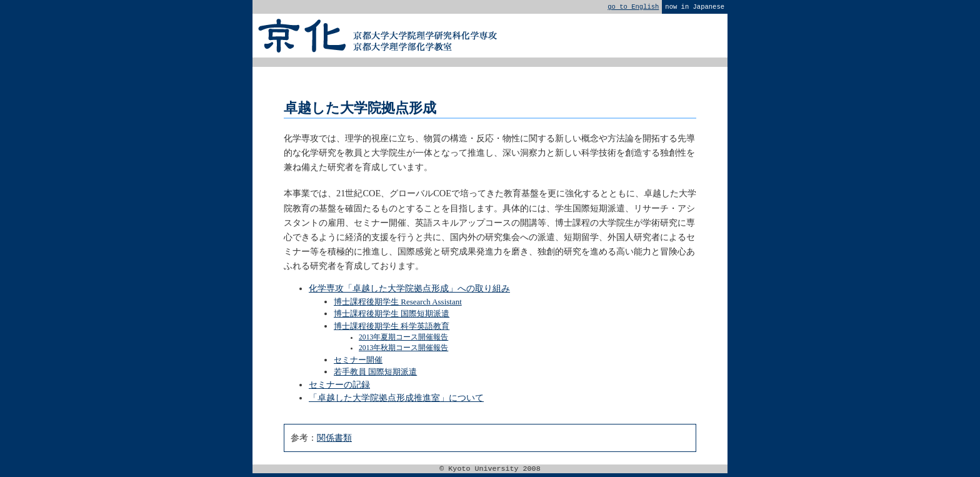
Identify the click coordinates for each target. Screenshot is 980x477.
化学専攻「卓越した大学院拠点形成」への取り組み (409, 291)
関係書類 (334, 440)
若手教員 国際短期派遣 (375, 374)
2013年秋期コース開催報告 (403, 350)
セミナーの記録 (339, 387)
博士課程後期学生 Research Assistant (398, 304)
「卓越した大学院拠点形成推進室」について (396, 400)
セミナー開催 (358, 362)
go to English (633, 8)
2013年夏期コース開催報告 (403, 340)
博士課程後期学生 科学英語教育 (392, 329)
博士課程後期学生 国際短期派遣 (392, 316)
